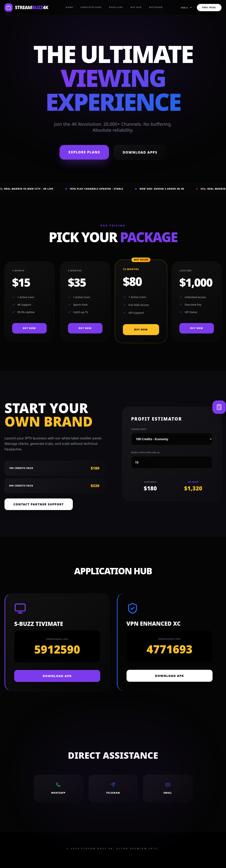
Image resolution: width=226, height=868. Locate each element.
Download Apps (140, 152)
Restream (156, 7)
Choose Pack (139, 429)
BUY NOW (29, 328)
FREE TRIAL (209, 7)
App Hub (136, 7)
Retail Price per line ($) (146, 452)
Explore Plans (84, 152)
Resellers (116, 7)
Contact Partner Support (39, 504)
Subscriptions (91, 7)
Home (69, 7)
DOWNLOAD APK (57, 676)
